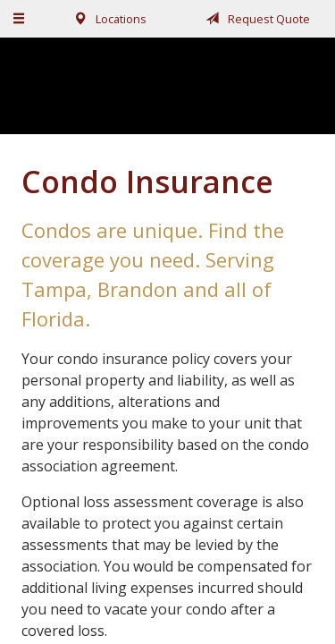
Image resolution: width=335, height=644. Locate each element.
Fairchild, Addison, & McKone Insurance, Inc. (168, 85)
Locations (107, 19)
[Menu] (20, 19)
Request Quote (255, 19)
